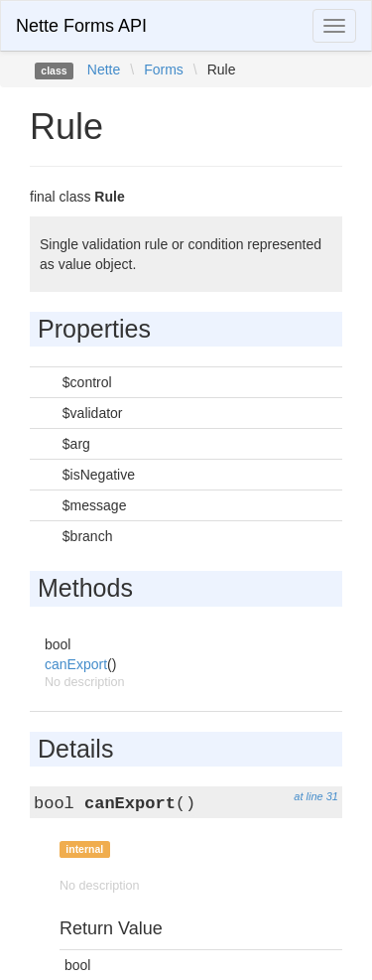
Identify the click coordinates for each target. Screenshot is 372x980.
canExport (76, 664)
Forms (164, 70)
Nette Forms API (81, 26)
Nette (104, 70)
